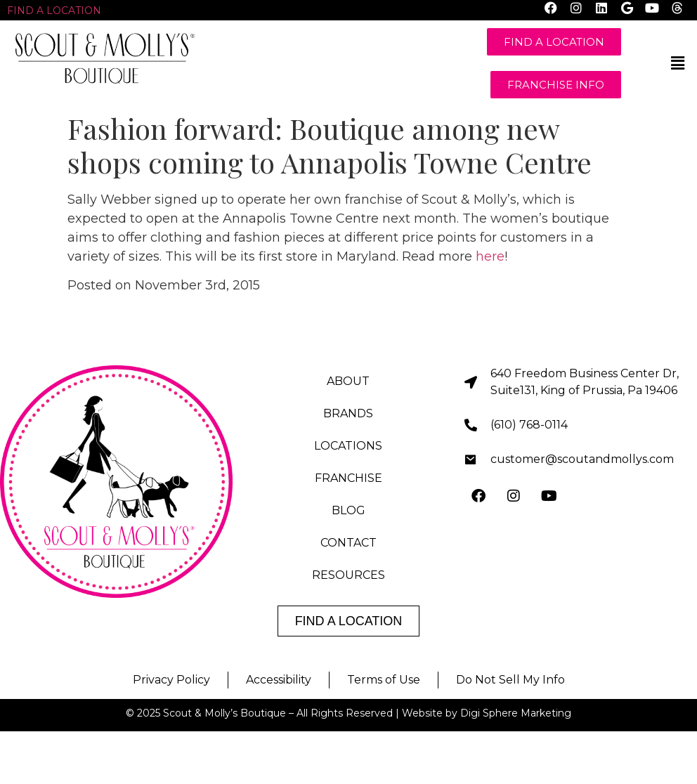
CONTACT (348, 543)
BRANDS (348, 413)
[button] (678, 63)
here (490, 256)
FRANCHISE (348, 478)
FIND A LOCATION (54, 11)
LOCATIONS (348, 446)
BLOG (348, 510)
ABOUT (348, 381)
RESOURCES (348, 575)
